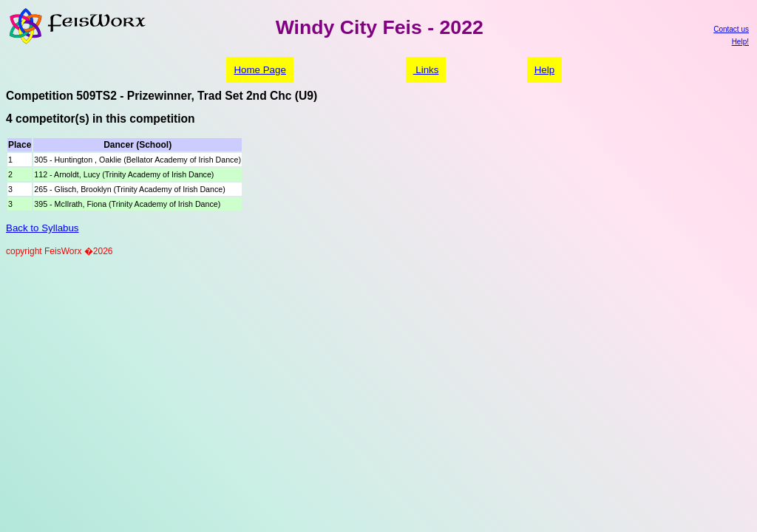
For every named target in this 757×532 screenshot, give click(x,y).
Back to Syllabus (43, 228)
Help (544, 70)
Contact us (731, 29)
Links (426, 70)
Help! (740, 42)
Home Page (259, 70)
